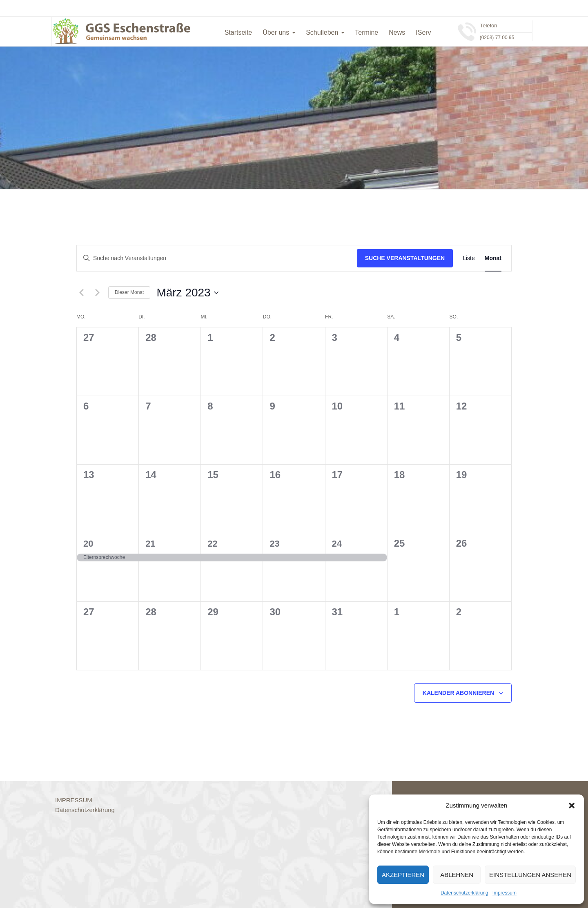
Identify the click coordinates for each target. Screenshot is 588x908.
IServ (423, 32)
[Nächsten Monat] (97, 293)
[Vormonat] (81, 293)
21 (150, 544)
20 (88, 544)
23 (274, 544)
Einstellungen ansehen (530, 875)
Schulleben (322, 32)
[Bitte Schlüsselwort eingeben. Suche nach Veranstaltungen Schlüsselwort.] (217, 258)
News (397, 32)
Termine (366, 32)
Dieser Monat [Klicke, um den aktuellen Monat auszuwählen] (129, 292)
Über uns (276, 32)
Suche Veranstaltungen (405, 258)
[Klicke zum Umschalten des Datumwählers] (187, 293)
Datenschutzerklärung (464, 893)
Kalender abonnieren (458, 693)
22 (212, 544)
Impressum (504, 893)
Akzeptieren (403, 875)
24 (337, 544)
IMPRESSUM (74, 800)
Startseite (238, 32)
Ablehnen (457, 875)
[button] (572, 806)
